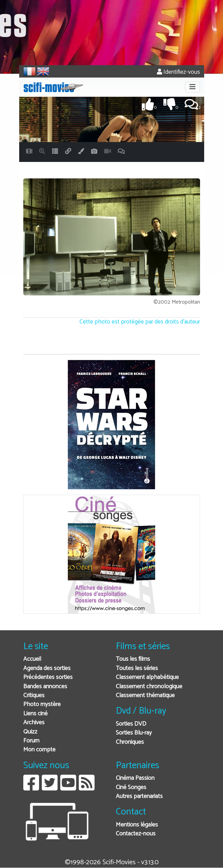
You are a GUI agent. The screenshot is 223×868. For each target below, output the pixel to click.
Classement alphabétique (147, 677)
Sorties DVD (131, 724)
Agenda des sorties (47, 668)
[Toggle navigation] (193, 87)
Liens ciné (35, 714)
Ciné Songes (131, 788)
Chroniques (130, 742)
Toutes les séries (137, 668)
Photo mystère (42, 705)
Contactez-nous (136, 834)
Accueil (32, 659)
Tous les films (133, 659)
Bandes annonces (45, 687)
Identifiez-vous (178, 72)
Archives (34, 723)
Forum (31, 741)
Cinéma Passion (135, 778)
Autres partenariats (139, 796)
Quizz (30, 732)
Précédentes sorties (48, 677)
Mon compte (39, 750)
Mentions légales (137, 825)
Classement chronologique (149, 687)
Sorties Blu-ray (134, 733)
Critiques (34, 696)
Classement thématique (145, 696)
